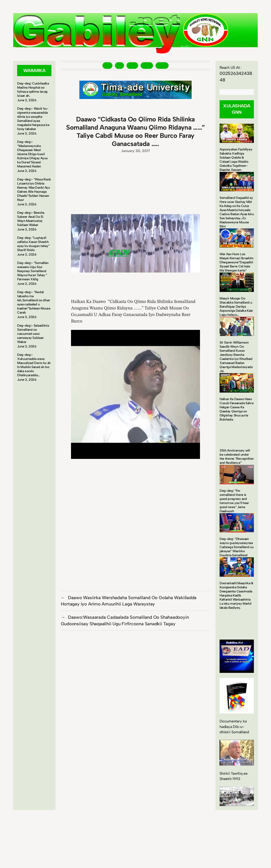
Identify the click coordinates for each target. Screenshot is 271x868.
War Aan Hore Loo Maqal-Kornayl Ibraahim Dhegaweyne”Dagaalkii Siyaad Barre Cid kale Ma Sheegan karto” (237, 262)
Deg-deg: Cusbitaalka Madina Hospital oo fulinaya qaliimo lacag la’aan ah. (33, 90)
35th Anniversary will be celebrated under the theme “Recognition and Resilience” (237, 457)
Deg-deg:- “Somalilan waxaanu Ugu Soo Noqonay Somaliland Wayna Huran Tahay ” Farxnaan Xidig (33, 271)
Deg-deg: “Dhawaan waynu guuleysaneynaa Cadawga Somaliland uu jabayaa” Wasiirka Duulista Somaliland (237, 547)
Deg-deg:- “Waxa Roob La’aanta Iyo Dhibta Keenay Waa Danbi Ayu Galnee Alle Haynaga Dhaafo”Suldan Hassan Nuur (34, 190)
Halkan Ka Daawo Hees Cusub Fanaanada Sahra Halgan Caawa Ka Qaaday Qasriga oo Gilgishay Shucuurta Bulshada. (236, 409)
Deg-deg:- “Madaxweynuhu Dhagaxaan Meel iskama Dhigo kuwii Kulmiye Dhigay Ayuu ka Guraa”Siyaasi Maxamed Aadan (32, 154)
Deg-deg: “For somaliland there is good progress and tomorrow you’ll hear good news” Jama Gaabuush (234, 501)
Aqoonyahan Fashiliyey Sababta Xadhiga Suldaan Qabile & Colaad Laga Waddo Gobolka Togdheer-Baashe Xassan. (236, 160)
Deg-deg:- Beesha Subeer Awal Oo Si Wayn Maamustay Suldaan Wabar (31, 219)
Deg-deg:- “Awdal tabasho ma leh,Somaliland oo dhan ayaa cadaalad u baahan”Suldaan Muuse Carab (34, 302)
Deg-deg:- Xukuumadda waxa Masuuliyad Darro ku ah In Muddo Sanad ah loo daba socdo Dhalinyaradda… (34, 365)
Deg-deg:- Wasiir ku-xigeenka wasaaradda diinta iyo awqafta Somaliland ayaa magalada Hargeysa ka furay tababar (33, 119)
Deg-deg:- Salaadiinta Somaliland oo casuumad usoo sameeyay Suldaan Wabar (33, 334)
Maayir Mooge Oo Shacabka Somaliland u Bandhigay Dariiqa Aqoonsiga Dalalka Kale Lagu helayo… (236, 307)
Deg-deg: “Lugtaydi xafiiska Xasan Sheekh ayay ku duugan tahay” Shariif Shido (33, 244)
